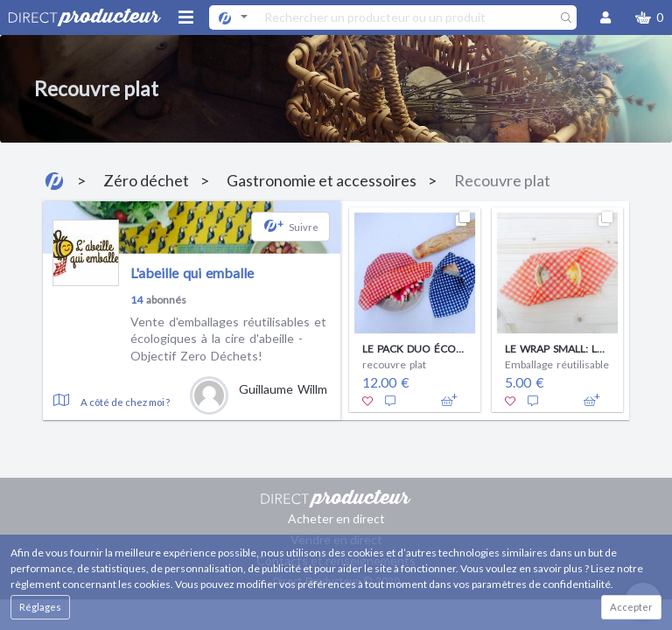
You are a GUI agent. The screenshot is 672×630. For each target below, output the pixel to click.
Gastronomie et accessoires (322, 180)
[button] (649, 17)
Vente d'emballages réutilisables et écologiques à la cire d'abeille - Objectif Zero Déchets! (228, 339)
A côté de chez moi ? (125, 402)
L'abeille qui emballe (192, 273)
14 (136, 300)
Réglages (40, 607)
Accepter (631, 607)
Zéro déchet (146, 180)
